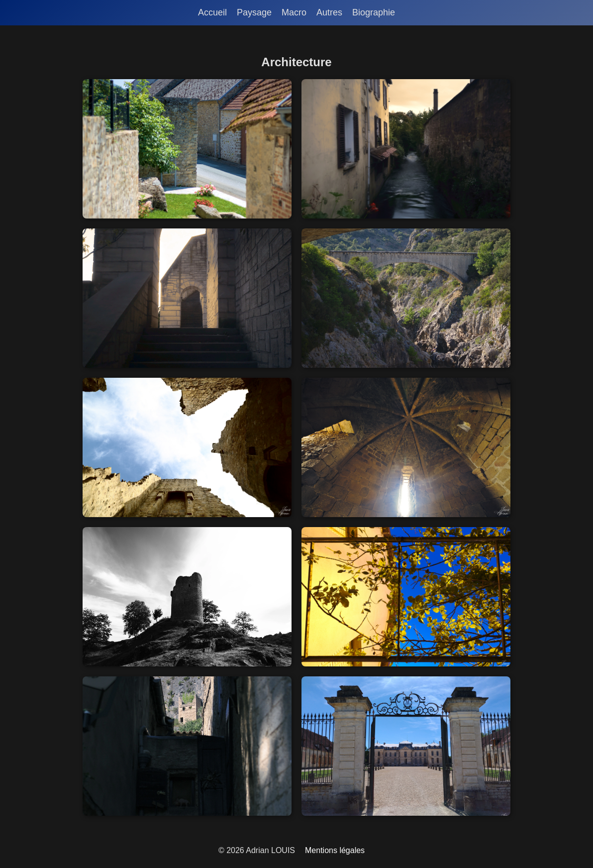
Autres (329, 12)
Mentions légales (335, 850)
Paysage (254, 12)
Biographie (374, 12)
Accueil (212, 12)
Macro (294, 12)
